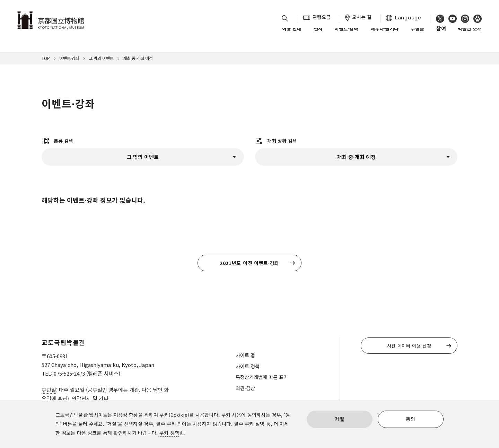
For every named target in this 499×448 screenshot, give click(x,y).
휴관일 (49, 390)
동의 (410, 419)
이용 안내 (292, 34)
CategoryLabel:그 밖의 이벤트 (143, 157)
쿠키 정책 (169, 433)
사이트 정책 (248, 366)
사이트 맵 (245, 355)
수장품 (417, 34)
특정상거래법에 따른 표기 (262, 377)
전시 (318, 34)
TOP (46, 58)
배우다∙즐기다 (385, 34)
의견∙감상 (245, 388)
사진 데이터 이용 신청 (409, 346)
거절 (339, 419)
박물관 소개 (470, 34)
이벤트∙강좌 (346, 34)
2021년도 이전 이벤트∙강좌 (249, 263)
